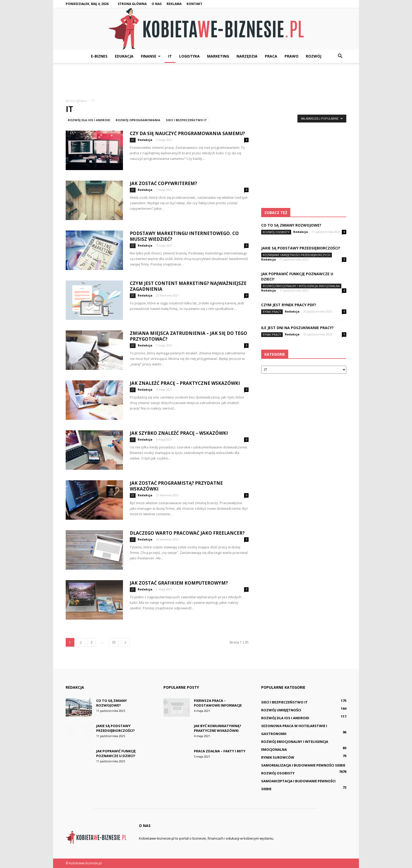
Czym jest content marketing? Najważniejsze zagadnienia (188, 286)
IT (170, 56)
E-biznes (99, 56)
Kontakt (194, 4)
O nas (157, 4)
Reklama (174, 4)
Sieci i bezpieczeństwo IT (186, 120)
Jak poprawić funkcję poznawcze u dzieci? (116, 753)
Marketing (218, 56)
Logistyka (189, 56)
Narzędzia (247, 56)
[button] (340, 56)
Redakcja (145, 140)
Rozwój (314, 56)
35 (114, 642)
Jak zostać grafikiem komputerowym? (179, 583)
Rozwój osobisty (276, 232)
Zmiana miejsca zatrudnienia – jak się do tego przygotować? (189, 336)
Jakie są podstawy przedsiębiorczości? (301, 248)
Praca (271, 56)
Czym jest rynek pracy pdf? (289, 305)
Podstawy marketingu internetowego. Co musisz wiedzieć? (184, 236)
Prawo (292, 56)
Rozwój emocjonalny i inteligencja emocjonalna (301, 286)
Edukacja (124, 56)
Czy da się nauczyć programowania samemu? (187, 133)
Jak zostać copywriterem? (163, 183)
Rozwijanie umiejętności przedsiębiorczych (297, 255)
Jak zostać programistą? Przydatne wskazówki (176, 486)
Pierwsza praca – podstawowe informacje (218, 703)
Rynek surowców (278, 757)
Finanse (151, 56)
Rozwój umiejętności (281, 710)
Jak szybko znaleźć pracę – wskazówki (179, 433)
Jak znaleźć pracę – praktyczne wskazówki (185, 383)
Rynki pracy (272, 312)
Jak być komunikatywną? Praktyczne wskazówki (218, 728)
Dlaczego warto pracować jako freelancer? (187, 533)
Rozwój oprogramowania (138, 120)
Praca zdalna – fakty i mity (220, 751)
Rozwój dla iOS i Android (89, 120)
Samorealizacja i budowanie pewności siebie (303, 765)
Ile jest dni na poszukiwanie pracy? (297, 328)
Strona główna (132, 4)
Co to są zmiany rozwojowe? (291, 225)
